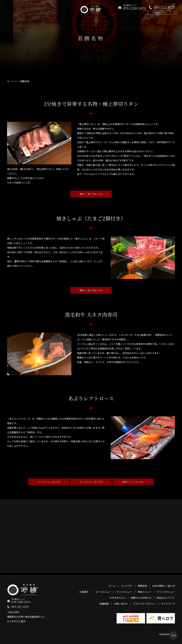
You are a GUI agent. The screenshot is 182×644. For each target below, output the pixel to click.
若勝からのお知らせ (141, 597)
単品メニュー (145, 591)
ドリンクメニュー (166, 591)
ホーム (112, 585)
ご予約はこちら (159, 12)
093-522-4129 (164, 7)
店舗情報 (104, 603)
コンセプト (127, 585)
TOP (173, 635)
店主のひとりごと (166, 597)
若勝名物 (142, 585)
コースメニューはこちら (48, 482)
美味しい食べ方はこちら (91, 194)
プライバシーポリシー (144, 603)
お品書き (84, 591)
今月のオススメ (117, 597)
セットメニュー (124, 591)
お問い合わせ (121, 603)
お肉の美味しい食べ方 (164, 585)
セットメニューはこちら (91, 482)
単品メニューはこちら (134, 482)
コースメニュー (103, 591)
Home (14, 81)
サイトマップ (168, 603)
